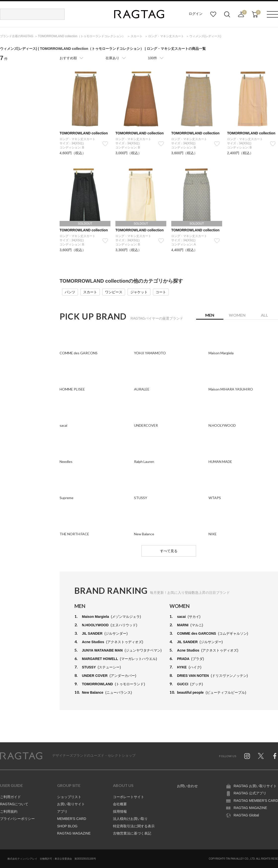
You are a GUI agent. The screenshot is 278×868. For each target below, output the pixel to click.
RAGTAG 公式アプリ (250, 793)
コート (161, 292)
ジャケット (139, 292)
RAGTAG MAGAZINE (74, 833)
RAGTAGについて (14, 804)
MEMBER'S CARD (72, 819)
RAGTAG (21, 756)
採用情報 (120, 811)
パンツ (70, 292)
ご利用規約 (9, 811)
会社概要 (120, 804)
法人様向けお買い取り (130, 819)
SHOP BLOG (67, 826)
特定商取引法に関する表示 (134, 826)
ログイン (196, 14)
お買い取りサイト (71, 804)
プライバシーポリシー (17, 819)
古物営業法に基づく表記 (132, 833)
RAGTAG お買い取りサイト (255, 786)
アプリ (62, 811)
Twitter (261, 756)
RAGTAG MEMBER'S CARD (256, 801)
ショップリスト (69, 797)
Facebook (275, 756)
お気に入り (213, 14)
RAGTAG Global (246, 815)
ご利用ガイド (10, 797)
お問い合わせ (187, 786)
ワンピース (114, 292)
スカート (90, 292)
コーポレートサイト (129, 797)
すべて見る (169, 551)
